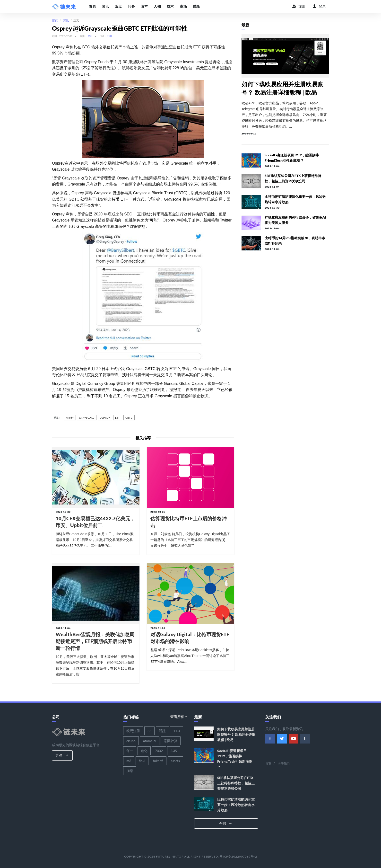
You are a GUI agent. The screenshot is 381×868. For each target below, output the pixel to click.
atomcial (150, 740)
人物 (157, 6)
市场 (183, 6)
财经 (195, 6)
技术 (170, 6)
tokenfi (158, 760)
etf (118, 418)
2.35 (174, 750)
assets (175, 760)
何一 (130, 750)
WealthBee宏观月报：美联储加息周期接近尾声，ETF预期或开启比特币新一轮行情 (95, 641)
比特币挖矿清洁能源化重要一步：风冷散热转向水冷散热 (236, 804)
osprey (105, 418)
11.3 (177, 731)
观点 (118, 6)
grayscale (87, 418)
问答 (131, 6)
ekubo (131, 740)
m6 (129, 760)
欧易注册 (133, 731)
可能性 (70, 418)
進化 (144, 750)
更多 (62, 755)
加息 (130, 770)
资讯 (105, 6)
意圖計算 (171, 740)
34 (149, 731)
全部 (225, 823)
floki (142, 760)
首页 (92, 6)
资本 (144, 6)
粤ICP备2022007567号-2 (238, 856)
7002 (159, 750)
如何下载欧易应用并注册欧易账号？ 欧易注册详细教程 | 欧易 (236, 734)
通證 (162, 731)
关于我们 (284, 763)
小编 (109, 36)
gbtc (129, 418)
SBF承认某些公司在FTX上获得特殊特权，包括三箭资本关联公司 (236, 783)
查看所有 (179, 717)
